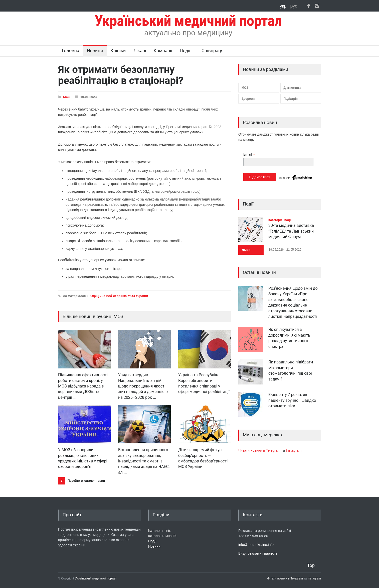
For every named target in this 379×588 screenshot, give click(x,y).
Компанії (163, 51)
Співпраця (213, 51)
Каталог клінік (159, 531)
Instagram (294, 450)
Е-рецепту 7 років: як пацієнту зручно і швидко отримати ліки (292, 400)
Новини (95, 51)
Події (185, 51)
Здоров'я (248, 99)
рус (294, 6)
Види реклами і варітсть (258, 553)
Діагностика (293, 88)
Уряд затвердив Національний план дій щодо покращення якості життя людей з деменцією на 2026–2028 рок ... (143, 386)
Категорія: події (280, 220)
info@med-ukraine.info (256, 545)
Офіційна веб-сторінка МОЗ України (119, 296)
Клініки (118, 51)
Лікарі (140, 51)
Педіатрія (291, 99)
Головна (71, 51)
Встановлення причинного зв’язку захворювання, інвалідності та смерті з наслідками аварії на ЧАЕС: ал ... (144, 461)
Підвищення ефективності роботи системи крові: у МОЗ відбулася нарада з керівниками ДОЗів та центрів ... (83, 386)
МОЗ (67, 97)
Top (311, 565)
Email (249, 155)
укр (284, 6)
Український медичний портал (96, 578)
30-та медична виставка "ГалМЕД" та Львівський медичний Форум (291, 231)
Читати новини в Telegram (260, 450)
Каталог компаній (162, 536)
